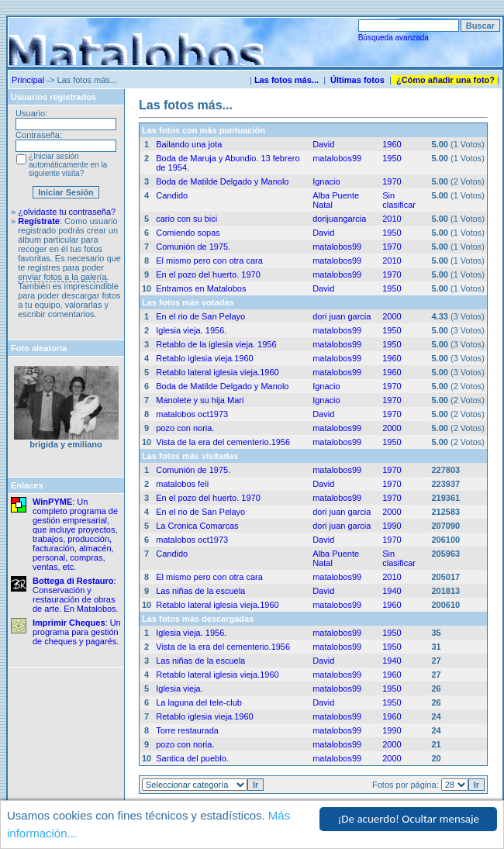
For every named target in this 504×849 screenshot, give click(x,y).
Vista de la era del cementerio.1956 (223, 442)
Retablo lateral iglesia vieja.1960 (217, 372)
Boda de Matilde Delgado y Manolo (222, 181)
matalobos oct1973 (192, 414)
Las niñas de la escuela (200, 591)
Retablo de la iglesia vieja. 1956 (216, 344)
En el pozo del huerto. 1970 (208, 274)
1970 (392, 181)
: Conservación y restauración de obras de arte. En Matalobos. (76, 595)
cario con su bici (186, 219)
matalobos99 (337, 158)
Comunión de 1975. (193, 247)
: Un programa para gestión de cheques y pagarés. (77, 632)
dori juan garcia (342, 316)
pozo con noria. (185, 428)
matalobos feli (182, 484)
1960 (392, 144)
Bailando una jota (189, 144)
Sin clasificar (399, 200)
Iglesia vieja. (180, 689)
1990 (392, 526)
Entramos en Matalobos (201, 288)
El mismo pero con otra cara (209, 261)
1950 (392, 158)
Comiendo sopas (188, 233)
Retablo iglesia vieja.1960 (204, 358)
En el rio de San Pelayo (200, 316)
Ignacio (326, 181)
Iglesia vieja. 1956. (191, 330)
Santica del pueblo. (192, 758)
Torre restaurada (187, 730)
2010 (392, 219)
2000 (392, 316)
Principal (28, 80)
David (323, 144)
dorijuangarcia (339, 219)
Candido (172, 195)
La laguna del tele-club (199, 702)
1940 (392, 591)
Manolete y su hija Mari (200, 400)
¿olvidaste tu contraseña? (67, 212)
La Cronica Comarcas (197, 526)
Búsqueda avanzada (394, 38)
